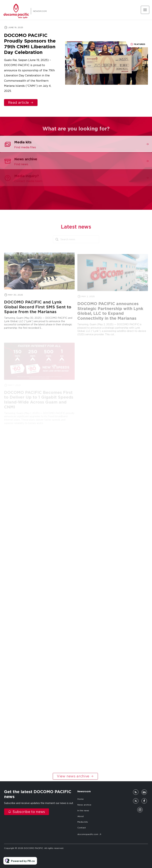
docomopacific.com (88, 834)
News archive (84, 805)
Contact (82, 828)
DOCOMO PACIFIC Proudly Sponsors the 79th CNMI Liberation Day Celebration (30, 44)
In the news (83, 810)
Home (80, 799)
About (81, 816)
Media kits (83, 822)
